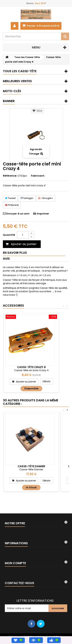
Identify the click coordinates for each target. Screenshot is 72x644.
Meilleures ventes (17, 81)
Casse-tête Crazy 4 (31, 367)
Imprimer (43, 214)
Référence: (10, 176)
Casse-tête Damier (31, 466)
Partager (27, 198)
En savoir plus (15, 253)
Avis (6, 259)
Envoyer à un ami (18, 214)
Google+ (46, 198)
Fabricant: (38, 176)
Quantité (9, 235)
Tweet (10, 198)
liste (37, 111)
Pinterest (12, 205)
